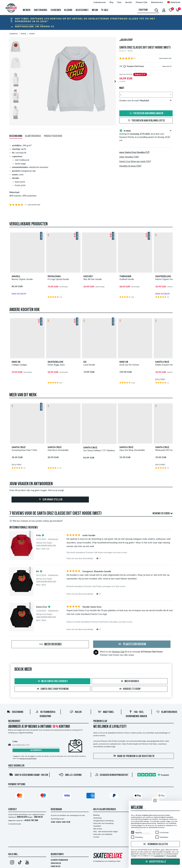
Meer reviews (50, 644)
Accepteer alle (155, 862)
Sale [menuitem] (105, 10)
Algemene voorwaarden (59, 860)
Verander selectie (155, 844)
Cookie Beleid (56, 867)
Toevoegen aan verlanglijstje (146, 121)
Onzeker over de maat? (145, 100)
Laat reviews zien (165, 58)
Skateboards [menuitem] (41, 10)
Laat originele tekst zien (46, 545)
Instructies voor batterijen (103, 834)
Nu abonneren (36, 750)
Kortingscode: (35, 26)
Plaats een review (132, 644)
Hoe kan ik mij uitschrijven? (28, 758)
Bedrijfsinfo (57, 854)
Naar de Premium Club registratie (134, 756)
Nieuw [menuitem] (95, 10)
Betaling (96, 815)
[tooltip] (171, 66)
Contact (96, 837)
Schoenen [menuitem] (56, 10)
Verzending (15, 712)
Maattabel (106, 712)
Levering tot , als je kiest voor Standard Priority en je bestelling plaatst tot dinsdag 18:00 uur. (146, 135)
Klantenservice (167, 712)
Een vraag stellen (50, 500)
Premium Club (118, 652)
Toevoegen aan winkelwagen (146, 113)
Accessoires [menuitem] (82, 10)
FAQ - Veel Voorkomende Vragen (106, 831)
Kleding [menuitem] (68, 10)
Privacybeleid (56, 863)
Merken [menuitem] (27, 10)
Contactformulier (15, 824)
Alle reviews (98, 829)
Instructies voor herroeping (103, 823)
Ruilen (76, 712)
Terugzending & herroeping (103, 821)
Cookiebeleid (159, 856)
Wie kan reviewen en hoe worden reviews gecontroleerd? (36, 521)
